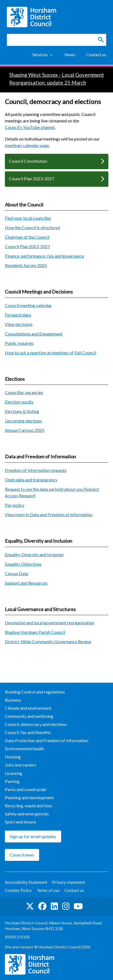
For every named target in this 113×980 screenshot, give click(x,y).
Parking (12, 781)
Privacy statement (69, 882)
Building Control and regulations (35, 692)
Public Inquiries (19, 343)
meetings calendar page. (27, 145)
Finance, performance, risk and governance (44, 256)
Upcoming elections (23, 421)
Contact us (96, 54)
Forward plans (18, 315)
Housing (13, 757)
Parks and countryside (26, 789)
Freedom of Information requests (36, 470)
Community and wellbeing (29, 716)
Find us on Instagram (66, 906)
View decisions (19, 324)
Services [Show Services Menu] (40, 54)
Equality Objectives (23, 564)
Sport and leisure (20, 822)
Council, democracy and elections (36, 724)
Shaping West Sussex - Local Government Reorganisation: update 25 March (57, 79)
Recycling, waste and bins (29, 806)
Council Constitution (28, 161)
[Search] (101, 40)
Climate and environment (28, 708)
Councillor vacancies (24, 392)
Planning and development (29, 797)
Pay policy (15, 505)
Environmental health (24, 749)
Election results (19, 402)
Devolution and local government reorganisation (50, 623)
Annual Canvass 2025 (25, 430)
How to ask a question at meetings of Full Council (51, 353)
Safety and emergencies (27, 814)
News (70, 54)
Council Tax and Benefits (28, 732)
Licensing (14, 773)
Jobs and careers (21, 765)
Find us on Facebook (42, 906)
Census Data (17, 573)
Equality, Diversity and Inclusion (34, 554)
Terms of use (48, 890)
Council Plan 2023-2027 (32, 179)
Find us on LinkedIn (54, 906)
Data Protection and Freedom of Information (47, 740)
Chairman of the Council (27, 237)
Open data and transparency (31, 480)
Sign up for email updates (33, 836)
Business (13, 700)
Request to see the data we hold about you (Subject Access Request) (52, 492)
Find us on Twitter (30, 906)
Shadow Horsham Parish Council (35, 632)
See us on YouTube (78, 906)
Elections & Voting (22, 411)
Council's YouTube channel (30, 127)
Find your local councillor (28, 218)
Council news (22, 855)
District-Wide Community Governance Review (48, 641)
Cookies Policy (18, 890)
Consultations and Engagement (34, 334)
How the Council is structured (32, 227)
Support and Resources (26, 583)
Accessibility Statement (26, 882)
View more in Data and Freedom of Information (49, 514)
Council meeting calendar (28, 305)
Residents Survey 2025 (26, 265)
